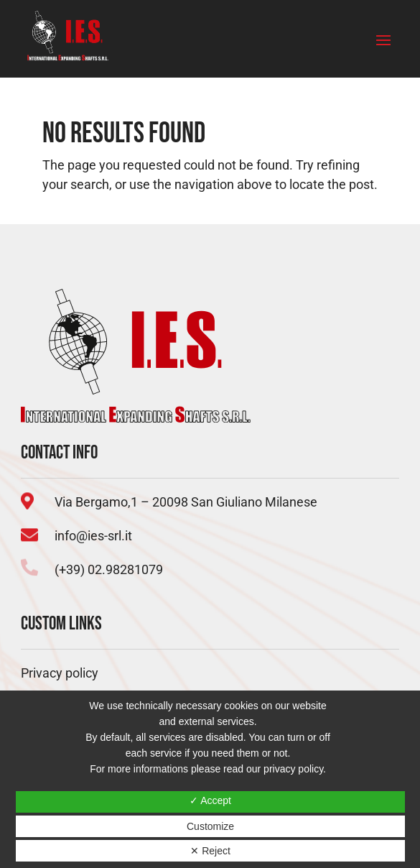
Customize (210, 826)
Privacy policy (60, 673)
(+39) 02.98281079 (109, 569)
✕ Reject (210, 851)
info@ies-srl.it (93, 536)
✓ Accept (210, 800)
